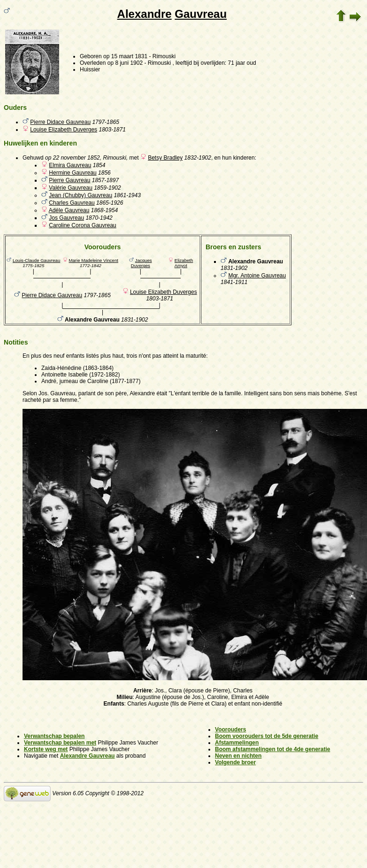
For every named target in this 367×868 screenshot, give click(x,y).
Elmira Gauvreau (70, 165)
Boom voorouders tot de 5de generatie (267, 736)
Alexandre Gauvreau (88, 756)
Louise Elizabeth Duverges (64, 130)
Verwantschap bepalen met (60, 743)
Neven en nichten (238, 756)
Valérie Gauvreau (71, 188)
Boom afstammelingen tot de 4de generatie (272, 749)
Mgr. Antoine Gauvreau (257, 276)
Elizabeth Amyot (184, 263)
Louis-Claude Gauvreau (36, 260)
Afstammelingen (237, 743)
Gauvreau (201, 14)
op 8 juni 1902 (125, 63)
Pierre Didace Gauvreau (60, 122)
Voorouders (230, 730)
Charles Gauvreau (72, 203)
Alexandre (145, 14)
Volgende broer (235, 762)
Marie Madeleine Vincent (94, 260)
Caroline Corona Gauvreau (82, 225)
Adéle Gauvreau (69, 210)
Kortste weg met (46, 749)
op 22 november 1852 (73, 158)
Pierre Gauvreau (69, 180)
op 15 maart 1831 (125, 56)
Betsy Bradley (165, 158)
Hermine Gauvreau (73, 173)
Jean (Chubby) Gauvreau (80, 195)
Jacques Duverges (141, 263)
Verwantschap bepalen (54, 736)
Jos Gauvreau (66, 218)
